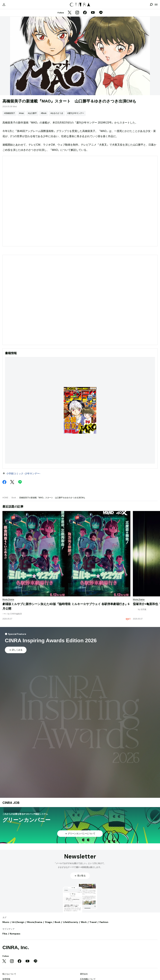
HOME (5, 498)
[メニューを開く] (156, 5)
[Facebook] (85, 13)
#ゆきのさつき (57, 113)
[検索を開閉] (151, 5)
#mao (21, 113)
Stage (48, 922)
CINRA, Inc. (16, 947)
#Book (44, 113)
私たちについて (9, 974)
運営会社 (84, 974)
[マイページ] (4, 5)
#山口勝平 (32, 113)
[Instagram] (77, 13)
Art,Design (18, 922)
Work (84, 922)
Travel (93, 922)
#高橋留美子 (10, 113)
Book (14, 498)
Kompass (15, 934)
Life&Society (71, 922)
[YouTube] (93, 13)
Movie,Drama (35, 922)
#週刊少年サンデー (76, 113)
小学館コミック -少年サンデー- (23, 473)
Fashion (104, 922)
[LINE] (101, 13)
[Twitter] (70, 13)
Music (6, 922)
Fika (5, 934)
